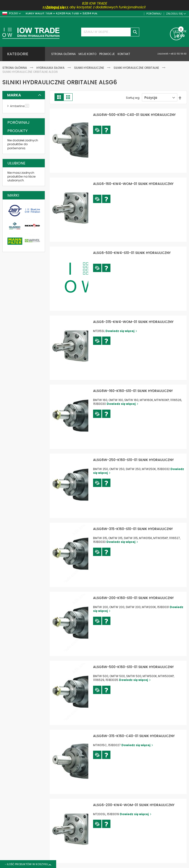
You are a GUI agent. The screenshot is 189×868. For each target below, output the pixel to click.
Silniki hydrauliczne (89, 68)
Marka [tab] (14, 95)
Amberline (20, 106)
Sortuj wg (133, 98)
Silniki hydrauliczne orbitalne (137, 68)
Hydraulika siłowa (51, 68)
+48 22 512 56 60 (178, 54)
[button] (118, 135)
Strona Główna (15, 68)
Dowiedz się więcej (141, 336)
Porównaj (154, 14)
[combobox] (110, 32)
